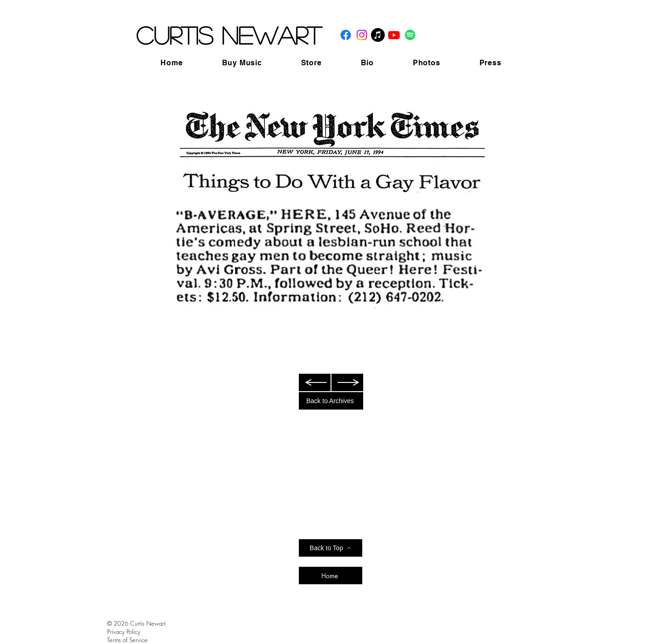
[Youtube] (394, 35)
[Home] (331, 576)
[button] (242, 63)
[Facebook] (346, 35)
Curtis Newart (229, 35)
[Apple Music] (378, 35)
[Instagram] (362, 35)
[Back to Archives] (331, 401)
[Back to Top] (331, 548)
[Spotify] (410, 35)
